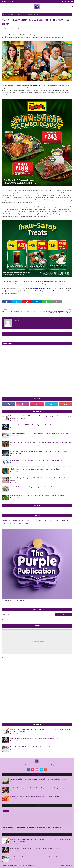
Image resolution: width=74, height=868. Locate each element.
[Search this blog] (28, 614)
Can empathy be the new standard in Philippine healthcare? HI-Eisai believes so (36, 460)
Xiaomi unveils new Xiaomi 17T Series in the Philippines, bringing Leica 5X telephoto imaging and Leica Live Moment (40, 417)
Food (46, 520)
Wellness (26, 524)
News (58, 520)
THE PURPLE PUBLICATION (8, 2)
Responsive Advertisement (10, 620)
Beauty (5, 520)
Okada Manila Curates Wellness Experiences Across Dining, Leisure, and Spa (35, 469)
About (63, 865)
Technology (12, 524)
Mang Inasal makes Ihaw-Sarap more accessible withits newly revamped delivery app (38, 496)
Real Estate (65, 520)
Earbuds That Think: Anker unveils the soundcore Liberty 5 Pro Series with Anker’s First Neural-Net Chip (39, 452)
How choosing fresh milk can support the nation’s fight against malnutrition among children (40, 442)
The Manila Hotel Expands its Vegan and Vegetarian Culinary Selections (33, 487)
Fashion (33, 520)
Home (5, 15)
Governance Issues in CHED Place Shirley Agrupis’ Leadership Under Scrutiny (35, 425)
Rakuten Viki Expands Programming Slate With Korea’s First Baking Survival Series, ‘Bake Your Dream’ (41, 479)
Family (27, 520)
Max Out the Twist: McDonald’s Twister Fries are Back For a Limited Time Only (35, 797)
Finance (40, 520)
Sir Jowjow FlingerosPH (10, 28)
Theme (33, 865)
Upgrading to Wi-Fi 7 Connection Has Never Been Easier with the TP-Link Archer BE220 (38, 779)
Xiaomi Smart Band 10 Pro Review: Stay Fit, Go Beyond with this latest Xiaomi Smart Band (39, 434)
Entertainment (13, 520)
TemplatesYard (17, 865)
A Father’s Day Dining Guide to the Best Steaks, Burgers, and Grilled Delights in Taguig (38, 788)
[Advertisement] (37, 676)
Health (52, 520)
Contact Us (69, 865)
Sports (5, 524)
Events (21, 520)
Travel (19, 524)
